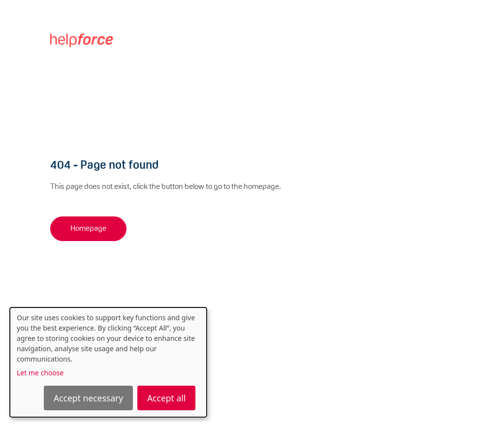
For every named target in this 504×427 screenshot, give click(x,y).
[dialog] (108, 362)
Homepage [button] (88, 229)
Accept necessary (88, 398)
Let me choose (40, 373)
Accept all (166, 398)
